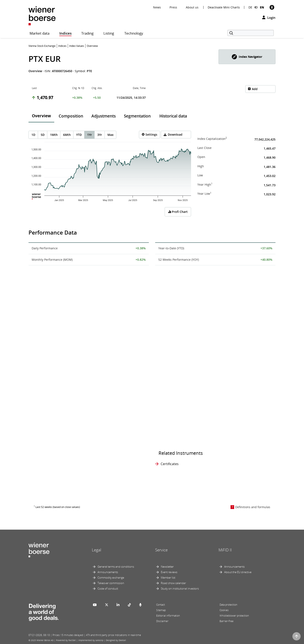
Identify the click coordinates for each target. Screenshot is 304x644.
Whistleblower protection (234, 616)
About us (192, 7)
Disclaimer (162, 621)
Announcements (108, 572)
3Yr (100, 135)
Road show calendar (173, 583)
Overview (41, 116)
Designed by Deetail (116, 640)
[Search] (251, 33)
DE (250, 7)
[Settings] (149, 135)
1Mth (54, 135)
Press (173, 7)
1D (33, 135)
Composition (71, 116)
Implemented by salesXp (91, 640)
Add (255, 89)
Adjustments (104, 116)
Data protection (228, 605)
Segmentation (137, 116)
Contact (161, 605)
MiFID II (225, 550)
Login (269, 18)
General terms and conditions (116, 567)
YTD (79, 135)
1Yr (90, 135)
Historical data (173, 116)
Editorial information (168, 616)
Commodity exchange (111, 578)
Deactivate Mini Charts (224, 7)
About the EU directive (238, 572)
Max (111, 135)
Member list (168, 578)
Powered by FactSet (66, 640)
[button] (247, 57)
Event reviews (169, 572)
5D (43, 135)
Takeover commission (111, 583)
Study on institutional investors (180, 589)
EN (262, 7)
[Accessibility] (272, 7)
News (157, 7)
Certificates (170, 464)
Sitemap (161, 610)
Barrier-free (227, 621)
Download (175, 134)
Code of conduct (108, 589)
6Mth (67, 135)
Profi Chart (178, 212)
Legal (96, 550)
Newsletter (167, 567)
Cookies (224, 610)
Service (161, 550)
